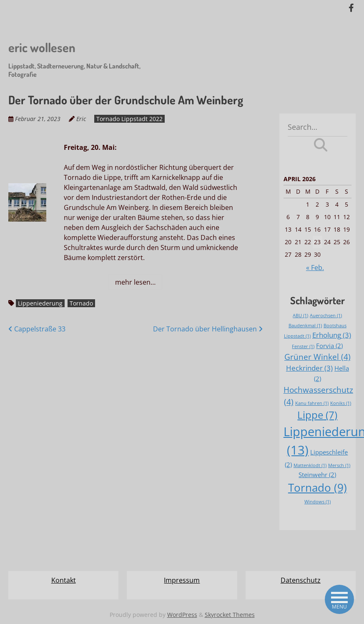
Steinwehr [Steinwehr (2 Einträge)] (317, 475)
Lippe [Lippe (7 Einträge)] (317, 415)
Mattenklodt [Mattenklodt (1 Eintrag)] (310, 465)
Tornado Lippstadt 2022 (129, 119)
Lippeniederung (40, 303)
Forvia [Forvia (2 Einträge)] (329, 346)
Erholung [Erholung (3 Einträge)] (332, 335)
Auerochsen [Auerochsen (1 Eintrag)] (326, 316)
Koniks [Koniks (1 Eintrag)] (341, 403)
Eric (81, 119)
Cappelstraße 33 (37, 329)
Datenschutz (301, 580)
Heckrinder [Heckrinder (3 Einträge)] (309, 368)
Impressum (182, 580)
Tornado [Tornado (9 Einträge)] (318, 488)
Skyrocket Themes (230, 615)
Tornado (81, 303)
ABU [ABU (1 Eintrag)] (300, 316)
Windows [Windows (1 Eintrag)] (318, 502)
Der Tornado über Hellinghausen (208, 329)
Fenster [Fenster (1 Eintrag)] (303, 346)
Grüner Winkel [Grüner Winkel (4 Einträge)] (318, 357)
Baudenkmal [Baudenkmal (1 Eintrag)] (305, 326)
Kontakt (64, 580)
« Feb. (315, 268)
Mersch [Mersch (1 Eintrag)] (339, 465)
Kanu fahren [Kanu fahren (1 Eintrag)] (312, 403)
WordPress (182, 615)
